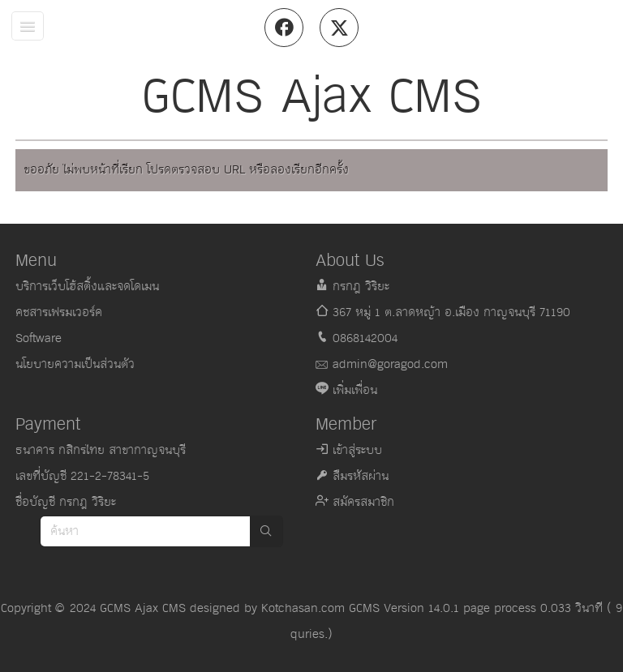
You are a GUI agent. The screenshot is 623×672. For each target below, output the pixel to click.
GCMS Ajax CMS (143, 608)
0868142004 (365, 338)
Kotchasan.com (303, 608)
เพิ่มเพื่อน (355, 390)
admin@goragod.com (390, 364)
